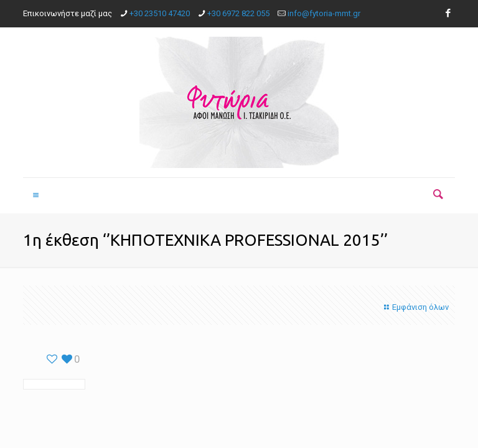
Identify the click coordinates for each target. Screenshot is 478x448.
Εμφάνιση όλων (415, 307)
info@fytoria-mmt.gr (324, 13)
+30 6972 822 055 (238, 13)
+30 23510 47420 (160, 13)
